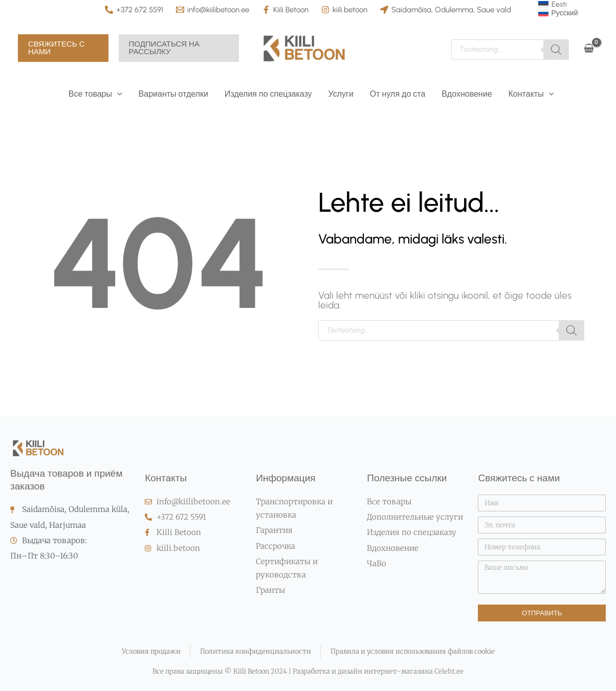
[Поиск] (556, 50)
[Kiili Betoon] (285, 10)
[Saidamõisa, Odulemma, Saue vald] (446, 10)
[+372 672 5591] (134, 10)
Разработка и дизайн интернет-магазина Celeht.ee (377, 671)
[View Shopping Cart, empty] (589, 48)
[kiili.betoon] (344, 10)
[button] (63, 48)
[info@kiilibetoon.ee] (213, 10)
